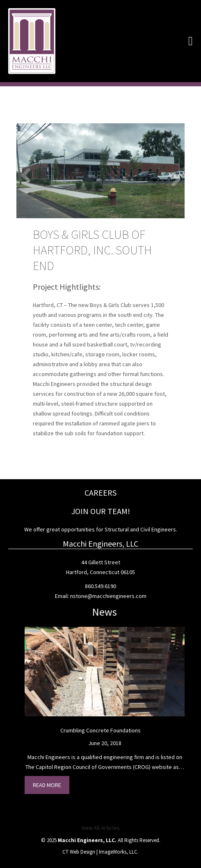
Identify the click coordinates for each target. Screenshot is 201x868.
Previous (29, 175)
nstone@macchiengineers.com (108, 596)
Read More (47, 785)
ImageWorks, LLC (118, 852)
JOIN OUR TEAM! (101, 511)
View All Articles (100, 828)
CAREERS (100, 493)
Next (172, 179)
